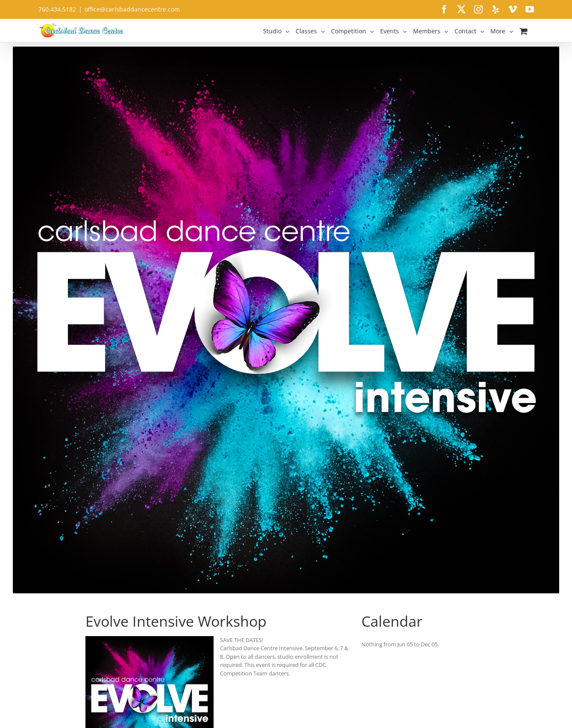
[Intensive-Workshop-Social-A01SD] (286, 320)
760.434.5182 (57, 9)
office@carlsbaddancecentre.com (132, 9)
